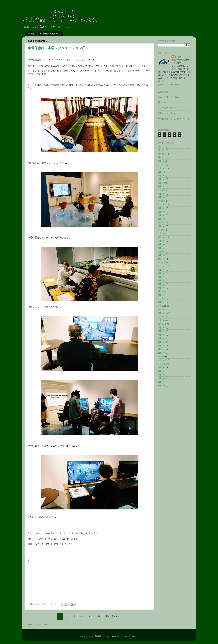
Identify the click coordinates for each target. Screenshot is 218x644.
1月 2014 (162, 299)
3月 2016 (162, 259)
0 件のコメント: (50, 604)
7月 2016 (162, 248)
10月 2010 (162, 368)
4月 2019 (162, 187)
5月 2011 (162, 342)
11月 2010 (162, 364)
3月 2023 (162, 158)
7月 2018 (162, 197)
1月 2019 (162, 190)
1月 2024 (162, 150)
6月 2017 (162, 215)
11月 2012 (162, 306)
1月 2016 (162, 263)
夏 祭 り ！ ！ (172, 102)
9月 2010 (162, 371)
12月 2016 (162, 234)
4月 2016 (162, 255)
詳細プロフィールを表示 (170, 85)
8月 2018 (162, 194)
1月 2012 (162, 317)
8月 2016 (162, 244)
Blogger (134, 636)
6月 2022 (162, 161)
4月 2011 (162, 346)
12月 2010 (162, 360)
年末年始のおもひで (167, 108)
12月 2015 (162, 266)
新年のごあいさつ (166, 113)
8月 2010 (162, 375)
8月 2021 (162, 172)
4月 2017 (162, 219)
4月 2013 (162, 302)
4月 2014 (162, 288)
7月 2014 (162, 277)
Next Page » (113, 616)
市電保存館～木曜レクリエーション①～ (58, 48)
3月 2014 (162, 291)
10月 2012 (162, 310)
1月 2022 (162, 165)
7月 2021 (162, 176)
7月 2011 (162, 335)
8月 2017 (162, 212)
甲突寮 (178, 57)
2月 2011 (162, 353)
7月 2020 (162, 183)
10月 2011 (162, 324)
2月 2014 (162, 295)
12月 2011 (162, 320)
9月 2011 (162, 328)
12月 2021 (162, 168)
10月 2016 (162, 237)
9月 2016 (162, 241)
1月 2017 (162, 230)
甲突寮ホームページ (50, 34)
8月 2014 (162, 273)
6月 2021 (162, 179)
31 (99, 616)
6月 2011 (162, 338)
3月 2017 (162, 223)
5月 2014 (162, 284)
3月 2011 (161, 349)
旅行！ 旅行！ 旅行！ (170, 97)
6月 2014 (162, 281)
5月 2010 (162, 386)
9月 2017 (162, 208)
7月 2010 (162, 378)
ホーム (32, 34)
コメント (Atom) (40, 625)
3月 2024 (162, 147)
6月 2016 (162, 252)
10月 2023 (162, 154)
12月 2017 (162, 205)
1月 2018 (162, 201)
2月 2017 (162, 226)
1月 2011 (161, 357)
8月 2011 (162, 331)
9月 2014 (162, 270)
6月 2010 (162, 382)
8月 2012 (162, 313)
